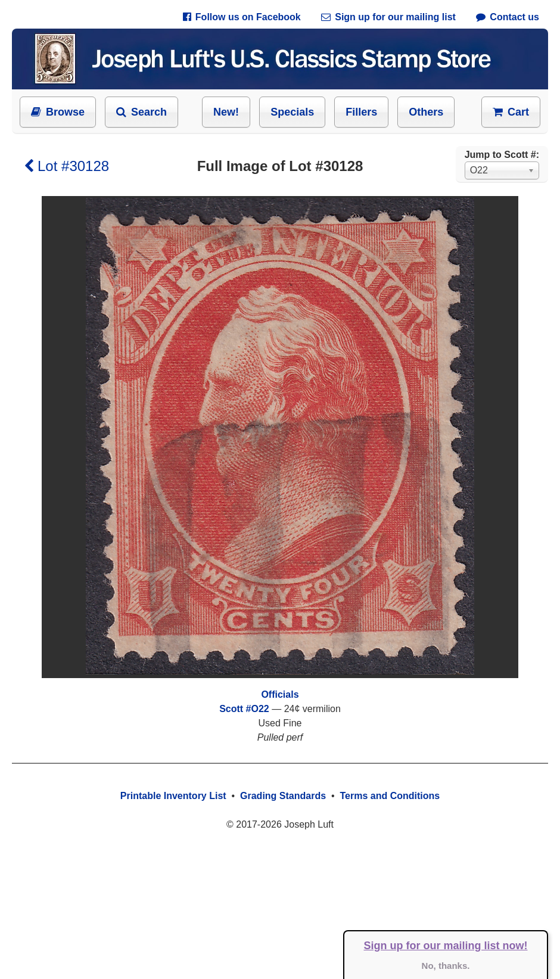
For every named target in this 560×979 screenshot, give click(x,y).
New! (226, 112)
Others (426, 112)
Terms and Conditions (390, 796)
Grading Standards (283, 796)
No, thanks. (446, 966)
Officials (280, 694)
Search (141, 112)
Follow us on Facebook (242, 17)
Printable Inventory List (173, 796)
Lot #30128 (66, 166)
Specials (292, 112)
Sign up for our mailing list (388, 17)
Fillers (361, 112)
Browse (58, 112)
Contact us (508, 17)
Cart (511, 112)
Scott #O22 (244, 709)
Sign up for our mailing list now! (446, 946)
